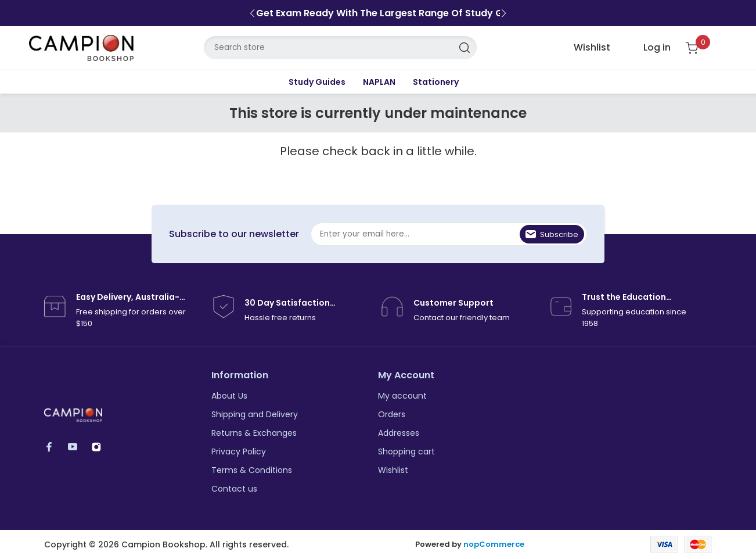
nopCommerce (494, 544)
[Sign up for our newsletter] (449, 234)
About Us (229, 396)
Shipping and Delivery (255, 414)
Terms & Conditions (252, 470)
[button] (252, 13)
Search (465, 48)
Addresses (399, 433)
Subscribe (559, 234)
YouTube (78, 447)
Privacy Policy (239, 451)
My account (402, 396)
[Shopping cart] (699, 48)
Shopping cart (406, 451)
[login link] (648, 48)
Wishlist (393, 470)
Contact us (234, 489)
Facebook (54, 447)
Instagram (102, 447)
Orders (392, 414)
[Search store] (340, 48)
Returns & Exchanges (254, 433)
